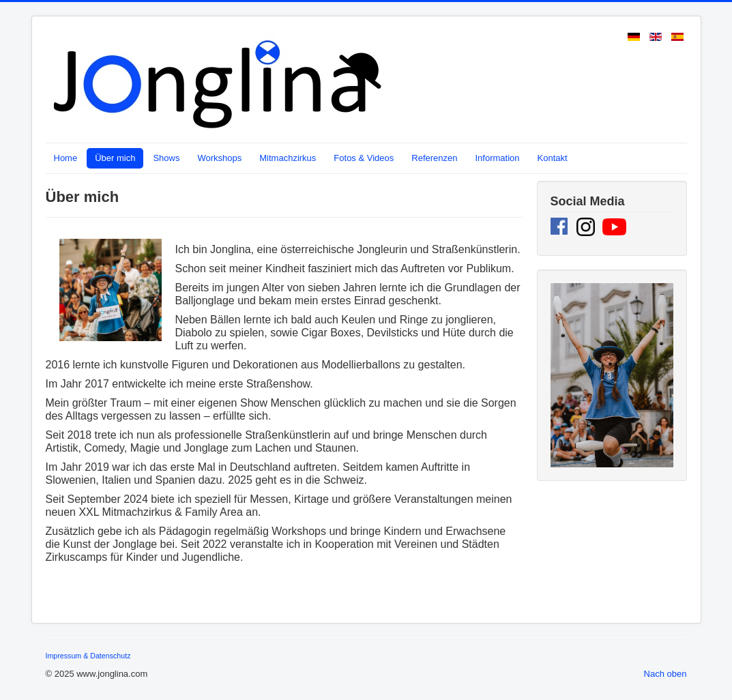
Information (497, 158)
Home (66, 158)
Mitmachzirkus (288, 158)
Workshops (219, 158)
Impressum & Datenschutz (88, 656)
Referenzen (434, 158)
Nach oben (665, 674)
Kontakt (553, 158)
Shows (166, 158)
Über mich (115, 158)
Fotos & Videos (364, 158)
